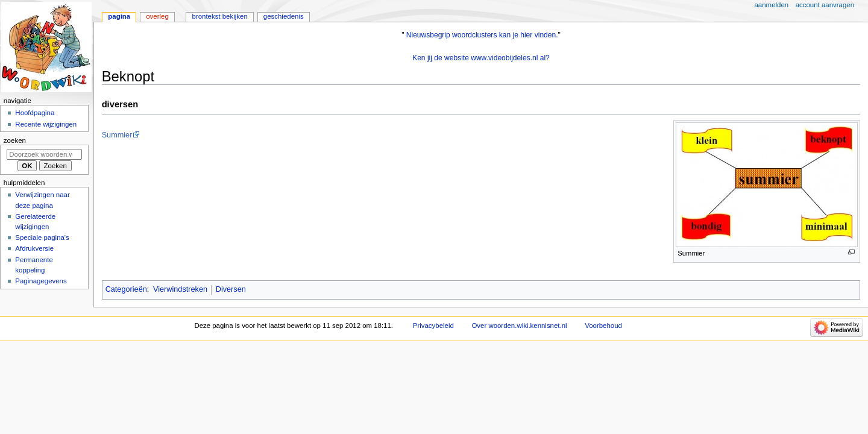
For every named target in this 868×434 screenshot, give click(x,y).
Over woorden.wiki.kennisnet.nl (519, 325)
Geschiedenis (284, 16)
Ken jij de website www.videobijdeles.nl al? (481, 58)
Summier (117, 135)
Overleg (157, 16)
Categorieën (126, 289)
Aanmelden (772, 5)
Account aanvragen (825, 5)
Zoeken (15, 140)
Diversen (231, 289)
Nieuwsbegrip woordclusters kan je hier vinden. (482, 35)
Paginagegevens (41, 281)
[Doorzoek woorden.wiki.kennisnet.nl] (44, 154)
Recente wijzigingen (46, 124)
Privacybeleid (433, 325)
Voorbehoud (603, 325)
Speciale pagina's (42, 237)
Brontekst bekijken (219, 16)
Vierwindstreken (180, 289)
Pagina (119, 16)
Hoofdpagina (35, 113)
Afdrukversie (34, 248)
